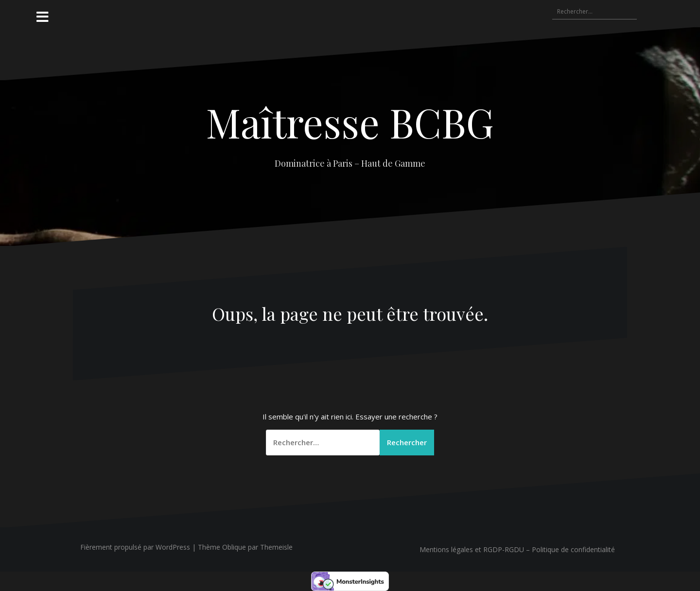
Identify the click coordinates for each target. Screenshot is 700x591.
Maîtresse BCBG (350, 122)
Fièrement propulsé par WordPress (135, 547)
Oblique (234, 547)
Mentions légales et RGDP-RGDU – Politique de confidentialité (517, 549)
